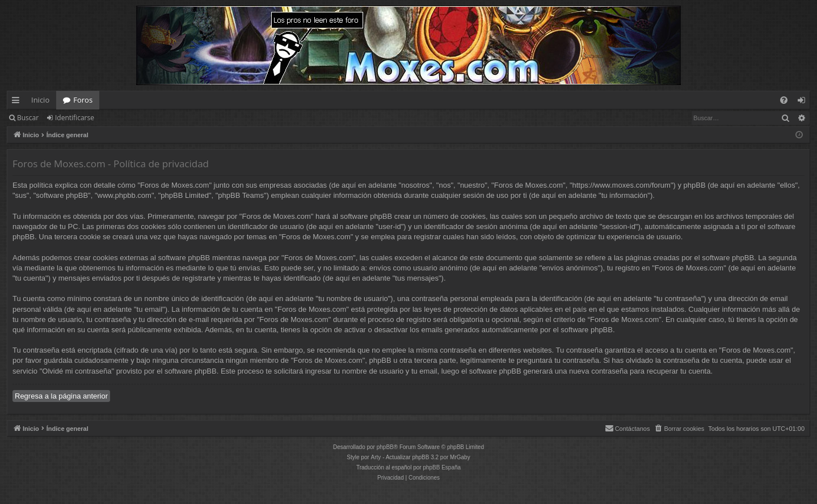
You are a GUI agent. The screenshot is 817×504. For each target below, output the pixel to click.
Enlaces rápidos (18, 102)
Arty (376, 457)
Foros (83, 100)
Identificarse (75, 118)
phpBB (385, 447)
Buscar (28, 118)
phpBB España (442, 467)
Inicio (40, 100)
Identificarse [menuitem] (804, 102)
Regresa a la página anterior (61, 396)
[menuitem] (784, 100)
